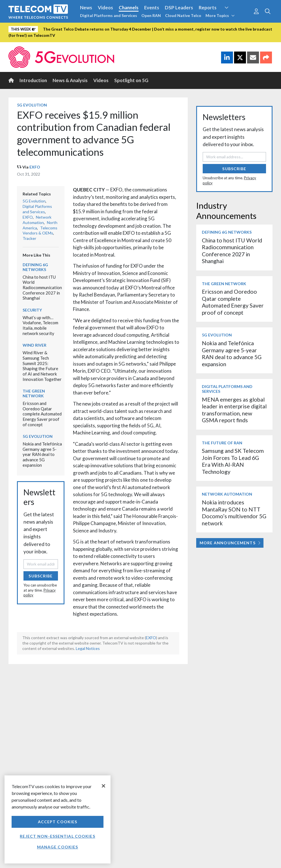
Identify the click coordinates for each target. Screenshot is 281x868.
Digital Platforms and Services (109, 15)
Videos (105, 8)
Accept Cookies (58, 822)
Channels (129, 8)
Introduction (33, 80)
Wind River (34, 345)
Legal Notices (88, 648)
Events (152, 8)
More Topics (220, 15)
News (86, 8)
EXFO (35, 167)
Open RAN (151, 15)
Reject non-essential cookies (57, 836)
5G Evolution (32, 105)
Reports (208, 8)
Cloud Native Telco (183, 15)
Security (32, 310)
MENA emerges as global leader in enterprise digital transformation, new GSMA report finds (234, 410)
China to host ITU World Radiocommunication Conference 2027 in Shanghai (42, 288)
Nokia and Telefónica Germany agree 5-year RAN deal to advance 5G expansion (42, 454)
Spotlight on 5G (131, 80)
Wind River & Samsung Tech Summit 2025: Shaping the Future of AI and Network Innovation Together (42, 366)
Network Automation (37, 220)
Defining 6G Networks (35, 267)
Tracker (29, 238)
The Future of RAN (222, 443)
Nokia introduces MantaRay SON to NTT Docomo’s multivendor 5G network (234, 513)
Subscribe (41, 576)
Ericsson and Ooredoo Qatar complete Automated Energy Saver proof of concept (42, 414)
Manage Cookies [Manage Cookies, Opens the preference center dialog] (58, 847)
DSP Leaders (179, 8)
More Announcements (230, 543)
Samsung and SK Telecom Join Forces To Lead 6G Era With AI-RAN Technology (233, 461)
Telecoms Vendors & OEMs (40, 231)
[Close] (103, 786)
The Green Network (34, 393)
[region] (58, 819)
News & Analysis (70, 80)
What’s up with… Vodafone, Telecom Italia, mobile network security (40, 325)
